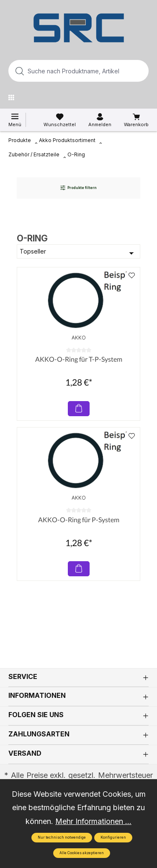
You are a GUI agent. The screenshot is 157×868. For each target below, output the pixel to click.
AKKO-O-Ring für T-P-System (79, 359)
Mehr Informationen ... (93, 821)
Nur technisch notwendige (62, 837)
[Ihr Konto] (100, 120)
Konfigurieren (113, 837)
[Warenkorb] (136, 120)
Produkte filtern (78, 188)
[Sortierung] (78, 251)
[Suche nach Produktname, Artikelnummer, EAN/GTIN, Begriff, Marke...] (65, 71)
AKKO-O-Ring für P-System (79, 520)
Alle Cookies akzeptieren (82, 853)
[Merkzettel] (60, 120)
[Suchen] (140, 71)
